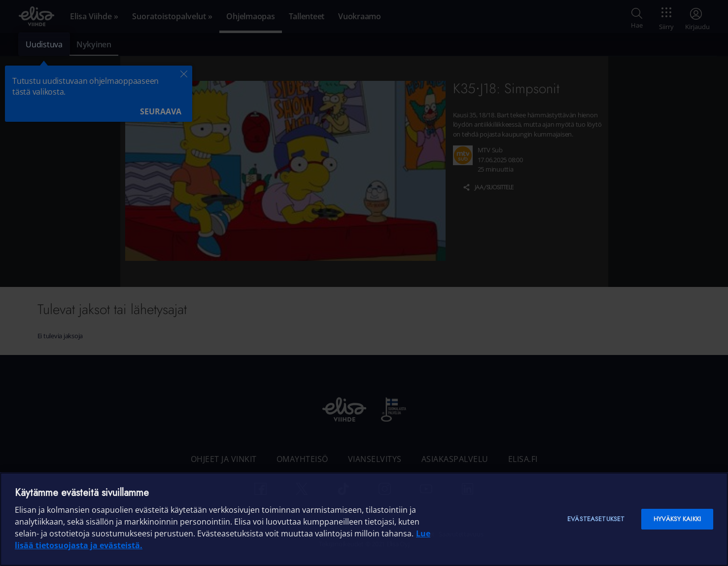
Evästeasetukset (596, 519)
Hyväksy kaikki (677, 519)
